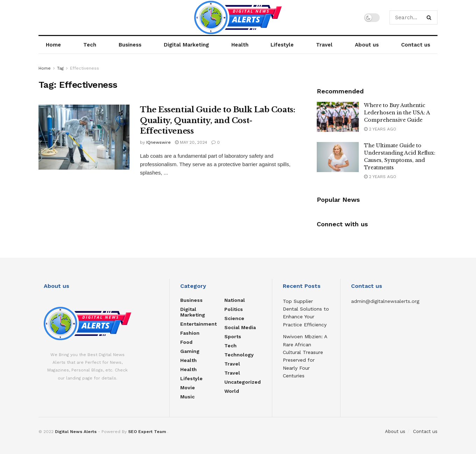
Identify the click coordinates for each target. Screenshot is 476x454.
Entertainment (198, 324)
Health (240, 45)
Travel (324, 45)
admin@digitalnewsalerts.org (385, 301)
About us (367, 45)
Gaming (190, 351)
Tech (90, 45)
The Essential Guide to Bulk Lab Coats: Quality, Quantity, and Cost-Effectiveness (218, 120)
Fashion (190, 333)
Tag (60, 68)
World (232, 391)
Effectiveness (85, 68)
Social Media (240, 327)
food (186, 342)
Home (53, 45)
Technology (239, 355)
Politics (234, 309)
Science (234, 318)
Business (130, 45)
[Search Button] (430, 17)
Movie (188, 388)
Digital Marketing (186, 45)
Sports (233, 336)
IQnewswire (159, 142)
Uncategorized (243, 382)
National (235, 300)
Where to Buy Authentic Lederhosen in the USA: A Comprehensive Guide (397, 113)
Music (187, 397)
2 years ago (380, 129)
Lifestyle (282, 45)
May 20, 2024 (191, 142)
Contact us (416, 45)
